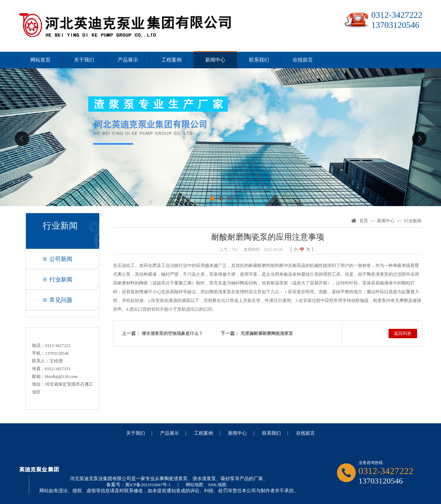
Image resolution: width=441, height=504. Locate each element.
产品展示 (128, 60)
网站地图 (194, 485)
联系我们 (259, 60)
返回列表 (403, 333)
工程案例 (172, 60)
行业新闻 (61, 280)
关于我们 (84, 60)
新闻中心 (215, 60)
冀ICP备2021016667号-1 (148, 485)
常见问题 (61, 300)
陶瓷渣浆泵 (378, 274)
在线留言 (303, 60)
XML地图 (217, 485)
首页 (364, 221)
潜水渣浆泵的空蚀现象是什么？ (172, 333)
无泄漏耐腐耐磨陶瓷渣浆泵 (267, 333)
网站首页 (40, 60)
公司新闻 (61, 259)
